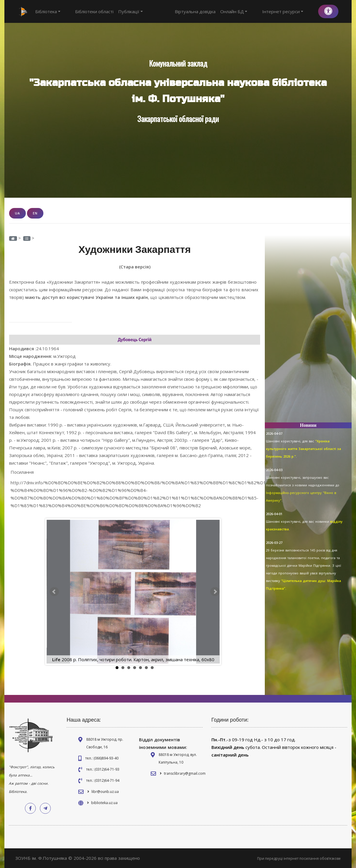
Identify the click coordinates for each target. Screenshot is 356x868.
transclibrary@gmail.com (185, 773)
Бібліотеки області (84, 11)
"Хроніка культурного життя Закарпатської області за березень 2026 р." (304, 449)
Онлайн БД (254, 11)
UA (17, 213)
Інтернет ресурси (293, 11)
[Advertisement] (308, 330)
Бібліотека (48, 11)
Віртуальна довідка (215, 11)
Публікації (121, 11)
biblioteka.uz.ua (104, 802)
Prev (54, 591)
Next (215, 591)
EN (35, 213)
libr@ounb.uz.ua (105, 791)
